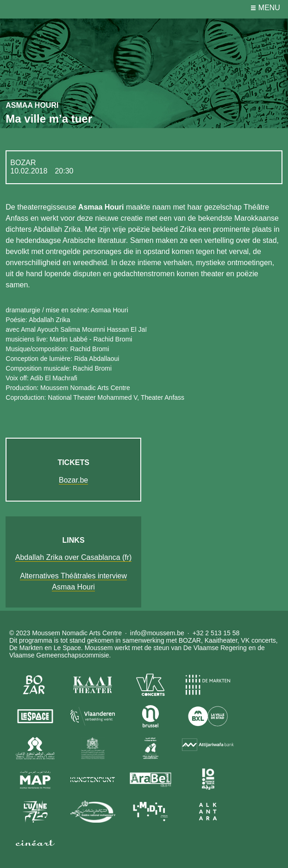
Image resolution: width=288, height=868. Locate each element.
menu (269, 8)
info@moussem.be (157, 633)
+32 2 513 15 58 (216, 633)
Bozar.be (73, 480)
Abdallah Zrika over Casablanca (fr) (74, 557)
